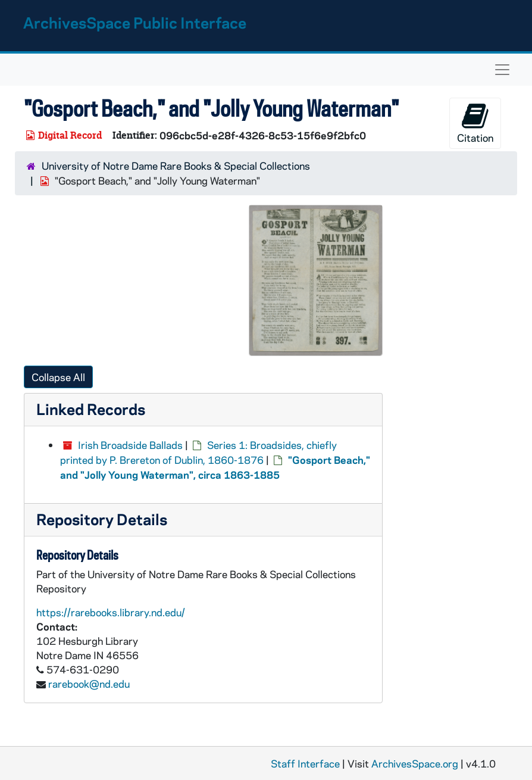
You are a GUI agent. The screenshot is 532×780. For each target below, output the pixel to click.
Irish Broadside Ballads (130, 445)
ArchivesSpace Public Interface (135, 22)
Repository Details (102, 519)
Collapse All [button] (58, 377)
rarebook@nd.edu (89, 684)
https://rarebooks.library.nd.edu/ (111, 612)
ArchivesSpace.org (415, 763)
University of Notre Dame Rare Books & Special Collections (176, 166)
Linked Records (91, 409)
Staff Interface (305, 763)
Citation (475, 123)
